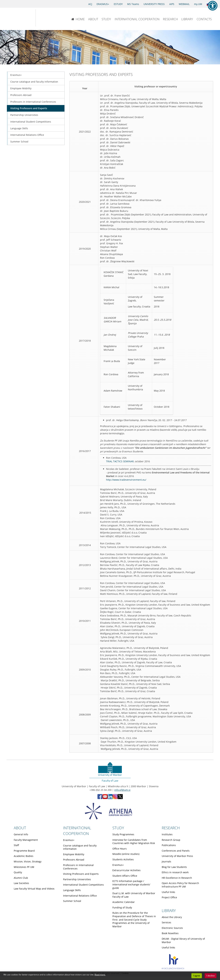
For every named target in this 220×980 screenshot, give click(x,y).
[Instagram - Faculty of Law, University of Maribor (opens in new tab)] (115, 798)
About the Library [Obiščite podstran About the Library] (172, 917)
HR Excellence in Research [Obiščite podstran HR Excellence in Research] (177, 878)
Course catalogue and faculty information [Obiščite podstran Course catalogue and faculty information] (34, 82)
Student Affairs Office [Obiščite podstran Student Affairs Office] (125, 876)
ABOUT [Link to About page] (20, 828)
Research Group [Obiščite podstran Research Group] (171, 840)
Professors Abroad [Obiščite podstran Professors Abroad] (21, 95)
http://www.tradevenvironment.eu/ (126, 480)
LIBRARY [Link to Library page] (169, 910)
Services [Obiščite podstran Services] (166, 922)
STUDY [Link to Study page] (118, 828)
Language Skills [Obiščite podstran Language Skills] (19, 128)
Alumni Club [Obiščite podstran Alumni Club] (21, 878)
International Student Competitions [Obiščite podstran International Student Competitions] (31, 122)
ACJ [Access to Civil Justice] (90, 4)
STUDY (106, 19)
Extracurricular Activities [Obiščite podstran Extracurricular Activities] (126, 870)
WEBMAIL (184, 4)
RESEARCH (170, 19)
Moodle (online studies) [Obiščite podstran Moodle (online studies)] (126, 854)
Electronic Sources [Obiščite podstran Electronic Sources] (172, 928)
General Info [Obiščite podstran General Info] (21, 834)
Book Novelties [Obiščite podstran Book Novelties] (170, 933)
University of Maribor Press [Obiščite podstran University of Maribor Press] (177, 856)
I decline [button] (211, 976)
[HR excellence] (173, 968)
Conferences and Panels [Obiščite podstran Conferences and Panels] (176, 851)
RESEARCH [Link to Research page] (171, 828)
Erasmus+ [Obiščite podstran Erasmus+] (16, 75)
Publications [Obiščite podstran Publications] (169, 845)
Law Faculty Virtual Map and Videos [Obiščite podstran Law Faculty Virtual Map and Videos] (34, 889)
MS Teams (133, 4)
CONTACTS (204, 19)
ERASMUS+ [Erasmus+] (103, 4)
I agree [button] (197, 976)
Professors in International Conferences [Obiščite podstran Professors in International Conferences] (33, 102)
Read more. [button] (100, 975)
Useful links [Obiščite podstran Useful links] (168, 892)
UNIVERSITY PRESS (154, 4)
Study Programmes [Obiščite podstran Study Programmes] (123, 834)
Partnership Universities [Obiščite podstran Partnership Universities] (24, 115)
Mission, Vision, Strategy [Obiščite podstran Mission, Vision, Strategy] (28, 861)
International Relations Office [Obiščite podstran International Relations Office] (27, 135)
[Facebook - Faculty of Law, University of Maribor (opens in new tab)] (100, 798)
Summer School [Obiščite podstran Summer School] (19, 142)
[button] (213, 6)
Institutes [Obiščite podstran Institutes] (167, 834)
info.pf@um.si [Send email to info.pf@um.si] (122, 790)
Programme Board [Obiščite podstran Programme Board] (24, 851)
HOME (78, 19)
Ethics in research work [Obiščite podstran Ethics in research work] (175, 872)
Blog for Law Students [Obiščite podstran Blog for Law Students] (174, 867)
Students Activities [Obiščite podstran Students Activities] (123, 859)
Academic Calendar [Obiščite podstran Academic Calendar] (124, 902)
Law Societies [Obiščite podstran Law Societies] (21, 883)
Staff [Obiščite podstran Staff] (16, 845)
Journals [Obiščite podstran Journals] (166, 861)
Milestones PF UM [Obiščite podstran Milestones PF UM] (24, 867)
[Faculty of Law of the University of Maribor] (47, 18)
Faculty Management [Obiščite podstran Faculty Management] (26, 840)
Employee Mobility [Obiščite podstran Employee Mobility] (21, 88)
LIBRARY (187, 19)
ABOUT (93, 19)
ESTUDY (118, 4)
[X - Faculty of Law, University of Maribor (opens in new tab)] (120, 798)
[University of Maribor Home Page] (18, 18)
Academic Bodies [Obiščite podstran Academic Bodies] (24, 856)
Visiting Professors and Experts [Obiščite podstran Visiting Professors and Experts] (29, 108)
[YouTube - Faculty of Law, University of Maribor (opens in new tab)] (105, 798)
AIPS (172, 4)
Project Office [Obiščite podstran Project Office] (169, 897)
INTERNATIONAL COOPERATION (137, 19)
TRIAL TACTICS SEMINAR (120, 461)
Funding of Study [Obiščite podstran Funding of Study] (122, 907)
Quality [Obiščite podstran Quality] (18, 872)
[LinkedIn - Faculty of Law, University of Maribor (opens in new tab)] (110, 798)
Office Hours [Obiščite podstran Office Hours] (120, 849)
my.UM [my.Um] (198, 4)
